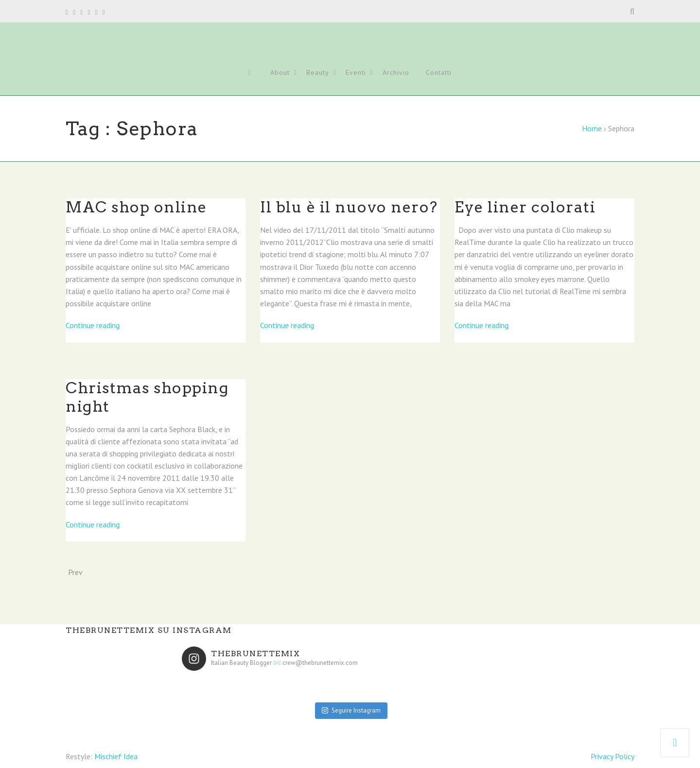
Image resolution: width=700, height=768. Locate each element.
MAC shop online (136, 207)
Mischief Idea (116, 756)
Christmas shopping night (147, 397)
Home (592, 128)
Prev (75, 572)
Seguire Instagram (351, 710)
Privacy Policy (612, 756)
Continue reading (93, 325)
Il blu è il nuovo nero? (349, 207)
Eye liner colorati (525, 207)
